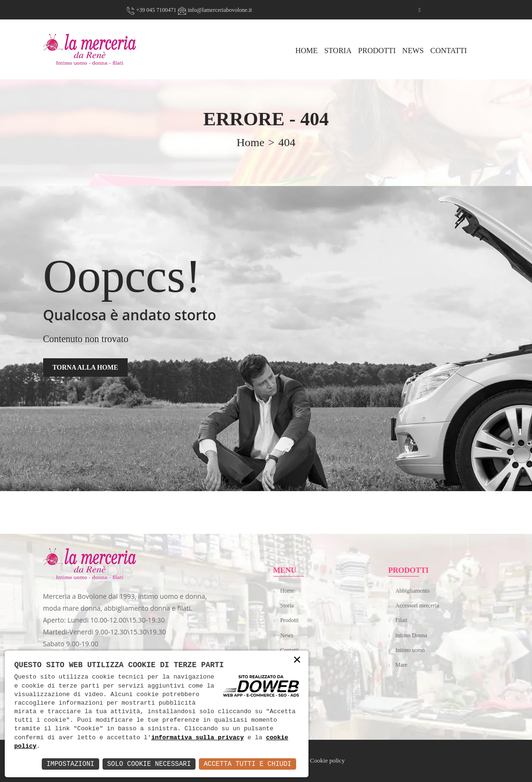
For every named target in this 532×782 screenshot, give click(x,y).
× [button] (297, 660)
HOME (306, 51)
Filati (401, 620)
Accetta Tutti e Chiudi (247, 764)
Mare (401, 665)
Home (287, 591)
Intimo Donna (411, 635)
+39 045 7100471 (152, 10)
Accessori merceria (417, 605)
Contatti (449, 51)
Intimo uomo (410, 650)
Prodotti (377, 51)
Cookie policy (327, 760)
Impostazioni (70, 764)
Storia (338, 51)
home (250, 142)
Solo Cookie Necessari (149, 764)
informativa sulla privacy (198, 738)
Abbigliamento (412, 591)
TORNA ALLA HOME (85, 368)
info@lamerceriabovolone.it (215, 10)
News (413, 51)
